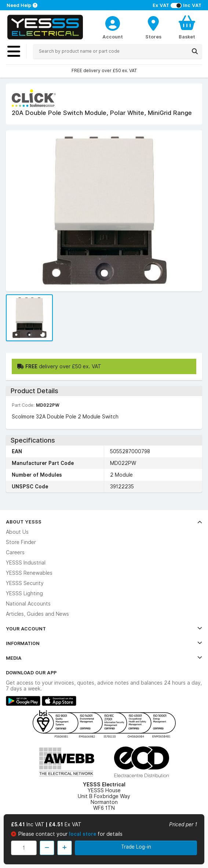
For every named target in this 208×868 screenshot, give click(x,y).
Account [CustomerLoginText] (113, 37)
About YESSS (104, 522)
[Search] (195, 51)
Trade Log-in (136, 847)
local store (83, 834)
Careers (15, 552)
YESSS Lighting (24, 593)
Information (104, 643)
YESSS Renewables (29, 573)
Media (104, 658)
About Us (17, 532)
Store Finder (21, 542)
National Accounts (28, 604)
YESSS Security (25, 583)
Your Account (104, 629)
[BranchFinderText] (153, 27)
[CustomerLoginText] (113, 22)
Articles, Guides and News (37, 614)
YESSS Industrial (26, 563)
